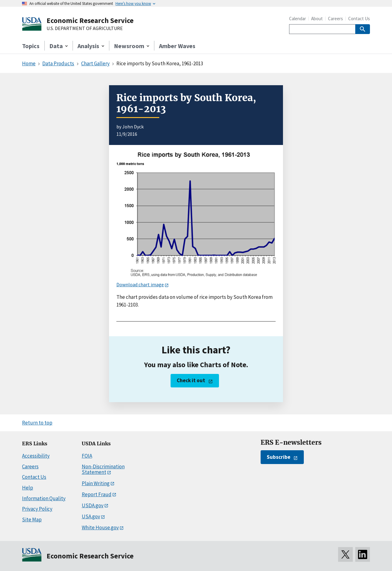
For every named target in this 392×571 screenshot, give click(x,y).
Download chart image (140, 284)
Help (28, 488)
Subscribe (279, 457)
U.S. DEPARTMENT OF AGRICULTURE (85, 29)
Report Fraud (97, 494)
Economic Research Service (90, 20)
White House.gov (100, 527)
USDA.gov (93, 505)
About (317, 19)
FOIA (87, 456)
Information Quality (44, 498)
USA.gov (91, 516)
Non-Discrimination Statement (103, 469)
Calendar (298, 19)
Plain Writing (96, 483)
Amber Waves (177, 46)
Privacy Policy (37, 509)
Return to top (37, 423)
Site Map (32, 520)
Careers (335, 19)
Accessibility (36, 456)
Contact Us (359, 19)
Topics (31, 46)
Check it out (191, 380)
